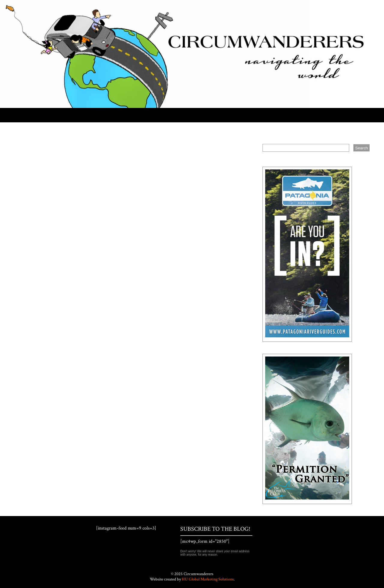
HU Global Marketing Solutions (208, 579)
